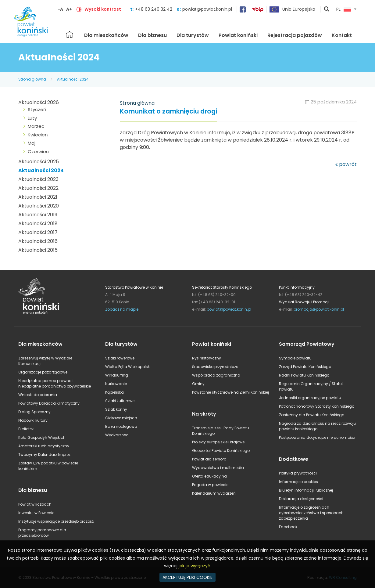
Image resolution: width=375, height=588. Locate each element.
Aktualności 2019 (38, 215)
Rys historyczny (207, 358)
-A (60, 9)
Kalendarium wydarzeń (214, 493)
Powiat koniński (238, 35)
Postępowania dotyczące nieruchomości (317, 437)
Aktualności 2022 (38, 188)
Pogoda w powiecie (210, 485)
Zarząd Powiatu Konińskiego (305, 367)
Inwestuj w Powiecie (36, 513)
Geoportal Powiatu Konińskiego (221, 451)
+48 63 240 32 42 (154, 9)
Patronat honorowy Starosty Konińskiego (317, 406)
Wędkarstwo (117, 435)
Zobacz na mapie (122, 309)
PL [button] (344, 9)
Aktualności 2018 (38, 224)
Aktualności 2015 (38, 250)
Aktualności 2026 (39, 102)
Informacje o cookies (298, 482)
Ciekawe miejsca (121, 418)
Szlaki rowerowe (120, 358)
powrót (348, 164)
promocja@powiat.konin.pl (319, 309)
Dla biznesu (152, 35)
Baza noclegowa (121, 426)
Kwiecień (38, 135)
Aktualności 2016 (38, 241)
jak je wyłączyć (195, 566)
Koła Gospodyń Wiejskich (42, 437)
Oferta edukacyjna (209, 476)
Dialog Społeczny (34, 412)
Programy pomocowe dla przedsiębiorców (42, 533)
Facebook (288, 527)
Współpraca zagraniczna (216, 375)
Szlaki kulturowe (120, 401)
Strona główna (70, 34)
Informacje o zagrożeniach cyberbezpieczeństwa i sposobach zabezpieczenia (311, 513)
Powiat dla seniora (209, 459)
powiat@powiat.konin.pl (207, 9)
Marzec (36, 126)
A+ (69, 9)
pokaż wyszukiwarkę (327, 9)
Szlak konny (116, 409)
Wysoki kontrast (103, 9)
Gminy (198, 384)
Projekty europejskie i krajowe (218, 442)
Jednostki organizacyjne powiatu (310, 398)
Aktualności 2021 (38, 197)
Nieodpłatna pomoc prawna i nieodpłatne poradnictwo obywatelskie (55, 383)
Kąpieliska (114, 392)
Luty (32, 118)
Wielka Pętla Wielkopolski (128, 367)
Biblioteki (26, 429)
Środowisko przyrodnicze (215, 367)
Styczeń (37, 109)
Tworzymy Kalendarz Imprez (44, 455)
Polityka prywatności (298, 473)
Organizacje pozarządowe (43, 372)
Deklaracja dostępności (301, 499)
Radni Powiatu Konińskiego (304, 375)
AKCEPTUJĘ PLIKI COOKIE (187, 577)
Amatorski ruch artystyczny (44, 446)
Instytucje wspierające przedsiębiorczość (56, 521)
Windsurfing (117, 375)
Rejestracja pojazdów (295, 35)
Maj (32, 143)
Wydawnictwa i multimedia (218, 468)
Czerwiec (38, 152)
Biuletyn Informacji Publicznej (306, 490)
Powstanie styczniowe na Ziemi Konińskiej (230, 392)
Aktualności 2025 (39, 162)
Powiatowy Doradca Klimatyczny (49, 403)
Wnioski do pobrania (38, 395)
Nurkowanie (116, 384)
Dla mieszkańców (106, 35)
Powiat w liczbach (35, 504)
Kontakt (342, 35)
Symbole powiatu (295, 358)
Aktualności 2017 (38, 232)
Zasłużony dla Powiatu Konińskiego (312, 415)
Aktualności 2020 (39, 206)
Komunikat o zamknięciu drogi (168, 112)
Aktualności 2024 (73, 79)
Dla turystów (193, 35)
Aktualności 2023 (38, 179)
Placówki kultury (33, 420)
